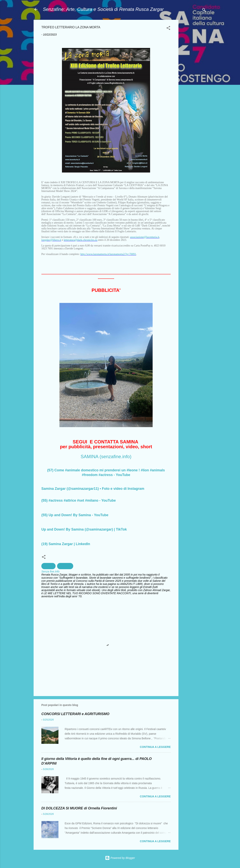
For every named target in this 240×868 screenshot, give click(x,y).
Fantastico (65, 566)
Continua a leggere (155, 747)
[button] (168, 29)
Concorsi (48, 566)
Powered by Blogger (120, 858)
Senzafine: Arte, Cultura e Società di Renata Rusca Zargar (103, 9)
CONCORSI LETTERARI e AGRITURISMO (75, 714)
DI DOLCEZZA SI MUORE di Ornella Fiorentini (79, 808)
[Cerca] (204, 11)
